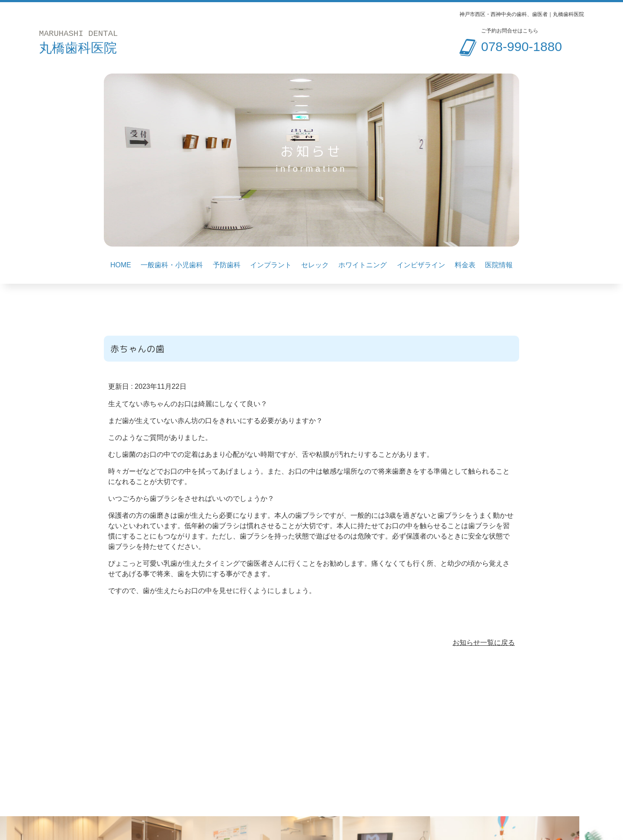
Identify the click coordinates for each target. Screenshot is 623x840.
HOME (121, 265)
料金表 (465, 265)
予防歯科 (227, 265)
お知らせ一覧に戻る (484, 643)
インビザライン (421, 265)
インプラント (271, 265)
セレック (315, 265)
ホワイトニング (363, 265)
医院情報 (499, 265)
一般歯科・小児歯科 (172, 265)
